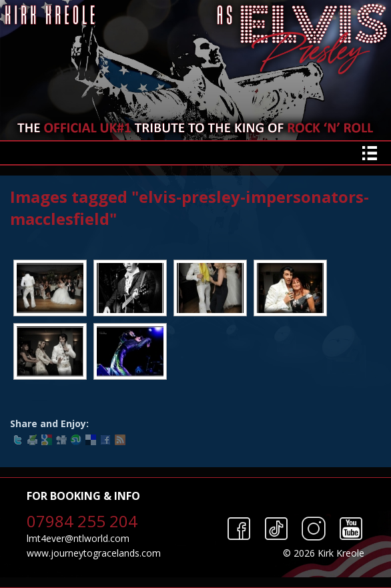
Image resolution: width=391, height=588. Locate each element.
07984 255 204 (82, 521)
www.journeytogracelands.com (94, 553)
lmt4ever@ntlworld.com (78, 538)
